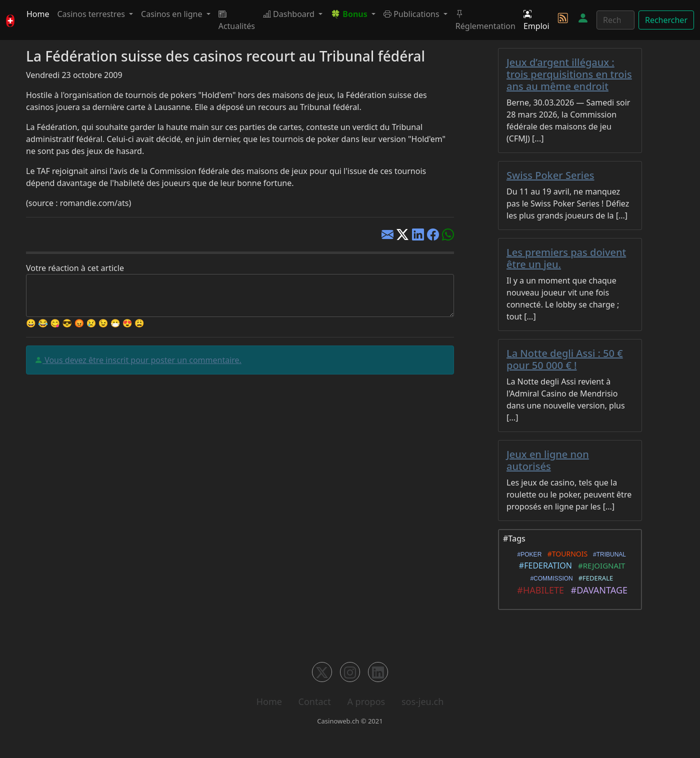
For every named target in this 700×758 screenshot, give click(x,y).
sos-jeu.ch (422, 701)
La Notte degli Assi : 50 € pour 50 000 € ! (565, 359)
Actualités (237, 20)
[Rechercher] (615, 20)
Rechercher (666, 20)
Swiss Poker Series (550, 175)
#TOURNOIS (565, 554)
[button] (353, 14)
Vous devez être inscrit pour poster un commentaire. (142, 360)
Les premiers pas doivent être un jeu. (566, 258)
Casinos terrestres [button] (92, 14)
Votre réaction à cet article (75, 268)
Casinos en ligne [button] (173, 14)
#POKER (528, 554)
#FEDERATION (543, 565)
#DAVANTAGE (597, 590)
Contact (315, 701)
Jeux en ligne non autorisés (548, 460)
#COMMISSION (550, 578)
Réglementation (485, 20)
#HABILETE (538, 590)
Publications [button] (412, 14)
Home (38, 14)
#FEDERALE (594, 578)
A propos (366, 701)
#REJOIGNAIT (599, 565)
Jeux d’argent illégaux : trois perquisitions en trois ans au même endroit (569, 74)
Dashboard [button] (290, 14)
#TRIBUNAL (608, 554)
